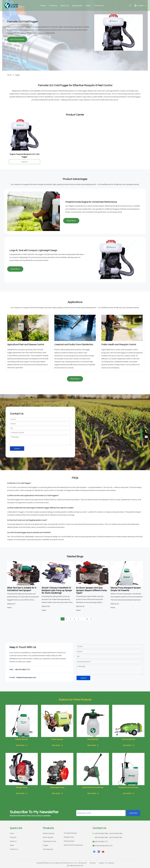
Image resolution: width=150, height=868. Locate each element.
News (90, 6)
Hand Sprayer (48, 849)
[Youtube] (103, 852)
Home (45, 6)
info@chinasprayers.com (104, 846)
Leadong (111, 863)
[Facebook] (94, 852)
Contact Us (100, 6)
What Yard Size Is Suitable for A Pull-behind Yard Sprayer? (22, 589)
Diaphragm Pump (49, 841)
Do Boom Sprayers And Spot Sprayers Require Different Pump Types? (91, 590)
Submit (17, 449)
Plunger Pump (69, 837)
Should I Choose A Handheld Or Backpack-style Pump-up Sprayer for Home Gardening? (57, 590)
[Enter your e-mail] (101, 813)
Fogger (46, 845)
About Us (66, 6)
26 (87, 619)
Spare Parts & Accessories (73, 845)
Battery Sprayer (49, 833)
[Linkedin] (99, 852)
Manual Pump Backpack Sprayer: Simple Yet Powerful (126, 589)
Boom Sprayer (48, 837)
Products (55, 6)
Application (79, 6)
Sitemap (93, 863)
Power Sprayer (69, 841)
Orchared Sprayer (70, 833)
